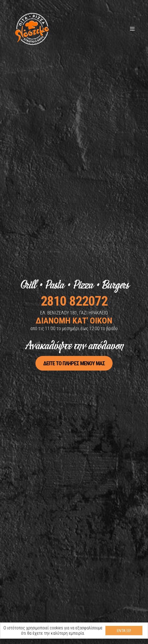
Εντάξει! (124, 631)
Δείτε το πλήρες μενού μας (74, 363)
